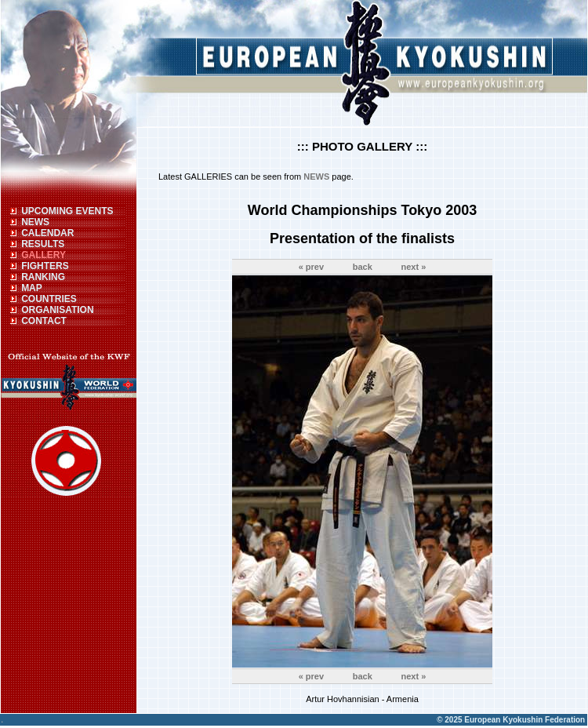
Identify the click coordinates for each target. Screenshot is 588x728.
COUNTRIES (49, 299)
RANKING (43, 277)
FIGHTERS (45, 266)
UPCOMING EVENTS (67, 211)
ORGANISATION (57, 310)
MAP (32, 288)
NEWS (35, 222)
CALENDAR (47, 233)
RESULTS (43, 244)
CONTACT (44, 321)
